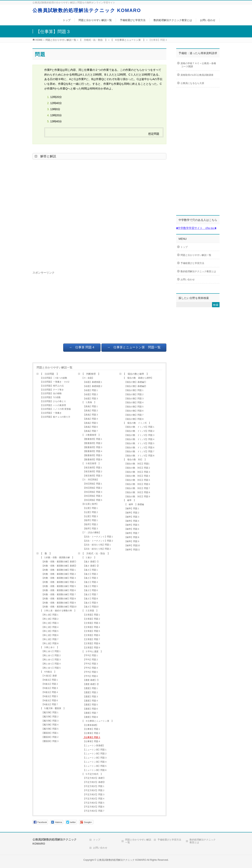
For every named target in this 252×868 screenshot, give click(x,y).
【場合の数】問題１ (134, 390)
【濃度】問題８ (91, 717)
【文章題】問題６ (92, 635)
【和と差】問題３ (50, 623)
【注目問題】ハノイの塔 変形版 (55, 409)
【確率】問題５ (132, 525)
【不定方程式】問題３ (94, 794)
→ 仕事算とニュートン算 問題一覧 (134, 347)
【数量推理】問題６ (93, 459)
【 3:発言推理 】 (91, 463)
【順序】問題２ (91, 524)
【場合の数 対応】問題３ (137, 472)
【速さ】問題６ (91, 590)
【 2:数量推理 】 (91, 435)
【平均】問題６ (91, 676)
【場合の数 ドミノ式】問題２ (140, 431)
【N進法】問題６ (50, 700)
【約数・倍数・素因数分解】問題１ (59, 570)
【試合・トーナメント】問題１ (98, 537)
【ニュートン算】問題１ (95, 750)
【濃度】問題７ (91, 713)
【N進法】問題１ (50, 680)
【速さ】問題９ (91, 603)
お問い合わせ (188, 279)
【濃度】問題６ (91, 709)
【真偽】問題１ (91, 406)
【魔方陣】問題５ (51, 729)
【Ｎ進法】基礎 (49, 676)
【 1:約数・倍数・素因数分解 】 (57, 557)
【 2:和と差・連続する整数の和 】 (58, 611)
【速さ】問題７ (91, 594)
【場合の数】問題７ (134, 415)
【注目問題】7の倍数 (50, 397)
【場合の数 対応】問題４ (137, 476)
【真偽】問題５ (91, 423)
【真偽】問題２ (92, 410)
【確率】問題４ (132, 521)
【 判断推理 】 (91, 374)
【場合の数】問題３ (134, 398)
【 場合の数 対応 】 (135, 459)
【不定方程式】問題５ (94, 803)
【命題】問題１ (91, 390)
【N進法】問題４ (50, 692)
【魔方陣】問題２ (50, 717)
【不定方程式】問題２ (94, 790)
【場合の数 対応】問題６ (137, 484)
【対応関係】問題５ (93, 500)
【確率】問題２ (132, 513)
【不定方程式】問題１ (95, 786)
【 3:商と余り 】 (50, 647)
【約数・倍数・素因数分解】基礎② (59, 566)
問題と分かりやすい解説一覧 (55, 367)
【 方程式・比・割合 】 (96, 553)
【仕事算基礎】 (91, 725)
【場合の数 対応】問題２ (137, 468)
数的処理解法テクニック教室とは (198, 271)
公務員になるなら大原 (192, 83)
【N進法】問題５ (50, 696)
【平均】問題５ (91, 672)
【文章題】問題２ (92, 619)
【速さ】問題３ (91, 578)
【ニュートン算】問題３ (95, 758)
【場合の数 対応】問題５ (137, 480)
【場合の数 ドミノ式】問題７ (140, 451)
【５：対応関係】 (90, 480)
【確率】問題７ (132, 533)
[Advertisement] (99, 214)
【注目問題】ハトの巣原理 (53, 405)
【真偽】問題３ (91, 415)
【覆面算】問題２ (50, 737)
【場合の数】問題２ (134, 394)
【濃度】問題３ (91, 696)
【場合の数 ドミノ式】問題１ (140, 427)
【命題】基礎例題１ (93, 382)
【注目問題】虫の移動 (51, 393)
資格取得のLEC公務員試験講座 (197, 75)
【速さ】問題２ (91, 574)
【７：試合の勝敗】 (91, 532)
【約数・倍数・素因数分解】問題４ (59, 582)
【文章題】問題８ (92, 643)
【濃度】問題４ (91, 701)
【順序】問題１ (91, 520)
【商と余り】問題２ (51, 655)
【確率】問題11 (132, 550)
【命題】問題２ (91, 394)
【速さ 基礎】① (91, 562)
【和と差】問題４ (50, 627)
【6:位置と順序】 (90, 504)
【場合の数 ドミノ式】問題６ (140, 447)
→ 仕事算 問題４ (82, 347)
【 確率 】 (129, 500)
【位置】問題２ (91, 512)
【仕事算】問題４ (92, 741)
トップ (184, 247)
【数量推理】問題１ (93, 439)
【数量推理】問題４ (93, 451)
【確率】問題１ (132, 508)
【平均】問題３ (91, 664)
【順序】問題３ (91, 529)
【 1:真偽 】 (89, 402)
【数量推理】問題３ (93, 447)
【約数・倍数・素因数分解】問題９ (59, 603)
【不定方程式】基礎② (94, 782)
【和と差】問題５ (50, 631)
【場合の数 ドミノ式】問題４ (140, 439)
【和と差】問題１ (50, 615)
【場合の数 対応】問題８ (137, 492)
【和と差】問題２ (50, 619)
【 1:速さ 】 (89, 557)
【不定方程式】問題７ (94, 811)
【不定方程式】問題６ (94, 807)
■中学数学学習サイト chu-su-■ (196, 228)
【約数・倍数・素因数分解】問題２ (59, 574)
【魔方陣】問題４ (50, 725)
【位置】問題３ (91, 516)
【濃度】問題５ (91, 705)
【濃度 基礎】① (91, 680)
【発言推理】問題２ (93, 471)
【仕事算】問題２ (92, 733)
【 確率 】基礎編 (134, 504)
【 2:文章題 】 (90, 611)
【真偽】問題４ (91, 419)
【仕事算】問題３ (92, 737)
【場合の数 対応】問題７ (137, 488)
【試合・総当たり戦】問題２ (97, 549)
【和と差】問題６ (50, 635)
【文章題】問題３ (92, 623)
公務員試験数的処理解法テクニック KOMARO (87, 10)
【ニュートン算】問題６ (95, 770)
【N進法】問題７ (50, 704)
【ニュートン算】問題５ (95, 766)
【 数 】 (46, 553)
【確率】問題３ (132, 517)
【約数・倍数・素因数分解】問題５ (59, 586)
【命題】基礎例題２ (93, 386)
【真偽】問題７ (91, 431)
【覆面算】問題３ (50, 741)
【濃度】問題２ (91, 692)
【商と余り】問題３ (51, 660)
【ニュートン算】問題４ (95, 762)
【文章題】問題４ (92, 627)
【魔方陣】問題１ (50, 712)
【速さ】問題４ (91, 582)
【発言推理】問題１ (93, 468)
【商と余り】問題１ (51, 651)
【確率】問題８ (132, 537)
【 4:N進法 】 (48, 672)
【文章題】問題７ (92, 639)
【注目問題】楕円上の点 (52, 386)
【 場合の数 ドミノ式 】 (137, 423)
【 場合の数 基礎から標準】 (138, 378)
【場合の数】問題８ (134, 419)
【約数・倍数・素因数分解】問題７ (59, 594)
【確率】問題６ (132, 529)
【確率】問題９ (132, 541)
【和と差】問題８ (50, 643)
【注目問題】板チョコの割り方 (55, 417)
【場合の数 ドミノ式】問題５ (141, 443)
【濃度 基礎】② (91, 684)
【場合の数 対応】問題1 (137, 464)
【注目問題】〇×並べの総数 (54, 378)
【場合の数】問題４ (134, 402)
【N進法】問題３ (50, 688)
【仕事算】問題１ (92, 729)
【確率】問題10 (132, 545)
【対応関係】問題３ (93, 492)
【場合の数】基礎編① (135, 382)
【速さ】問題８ (91, 599)
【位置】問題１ (91, 508)
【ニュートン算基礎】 (94, 745)
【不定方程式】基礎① (94, 778)
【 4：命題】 (88, 378)
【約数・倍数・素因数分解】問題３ (59, 578)
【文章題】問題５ (92, 631)
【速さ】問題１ (91, 570)
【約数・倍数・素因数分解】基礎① (59, 562)
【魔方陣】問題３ (50, 721)
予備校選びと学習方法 (192, 263)
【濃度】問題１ (91, 688)
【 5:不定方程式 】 (92, 774)
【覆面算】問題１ (50, 733)
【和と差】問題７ (50, 639)
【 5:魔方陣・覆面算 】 (53, 708)
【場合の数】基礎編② (135, 386)
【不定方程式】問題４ (94, 799)
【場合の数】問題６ (134, 411)
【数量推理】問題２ (93, 443)
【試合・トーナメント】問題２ (98, 541)
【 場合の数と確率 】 (136, 374)
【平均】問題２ (91, 660)
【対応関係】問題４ (93, 496)
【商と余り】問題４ (51, 664)
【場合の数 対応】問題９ (137, 496)
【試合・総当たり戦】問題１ (97, 545)
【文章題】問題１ (92, 615)
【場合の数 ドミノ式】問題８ (140, 456)
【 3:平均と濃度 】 (92, 651)
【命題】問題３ (91, 398)
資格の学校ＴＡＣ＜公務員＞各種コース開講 (198, 65)
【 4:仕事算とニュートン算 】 (98, 721)
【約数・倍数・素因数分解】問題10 (60, 607)
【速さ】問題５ (91, 586)
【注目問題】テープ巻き (52, 390)
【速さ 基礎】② (91, 566)
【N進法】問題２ (50, 684)
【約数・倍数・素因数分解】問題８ (59, 599)
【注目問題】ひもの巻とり (53, 401)
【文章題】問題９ (92, 648)
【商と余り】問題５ (51, 668)
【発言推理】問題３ (93, 476)
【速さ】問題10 (91, 607)
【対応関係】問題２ (93, 488)
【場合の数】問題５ (134, 407)
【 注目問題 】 (49, 374)
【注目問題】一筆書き (51, 413)
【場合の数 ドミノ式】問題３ (140, 435)
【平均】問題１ (91, 655)
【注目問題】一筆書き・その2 (55, 382)
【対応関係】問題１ (93, 484)
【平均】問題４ (91, 668)
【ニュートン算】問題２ (95, 754)
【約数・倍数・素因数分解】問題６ (59, 590)
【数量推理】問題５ (93, 455)
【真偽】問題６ (91, 427)
